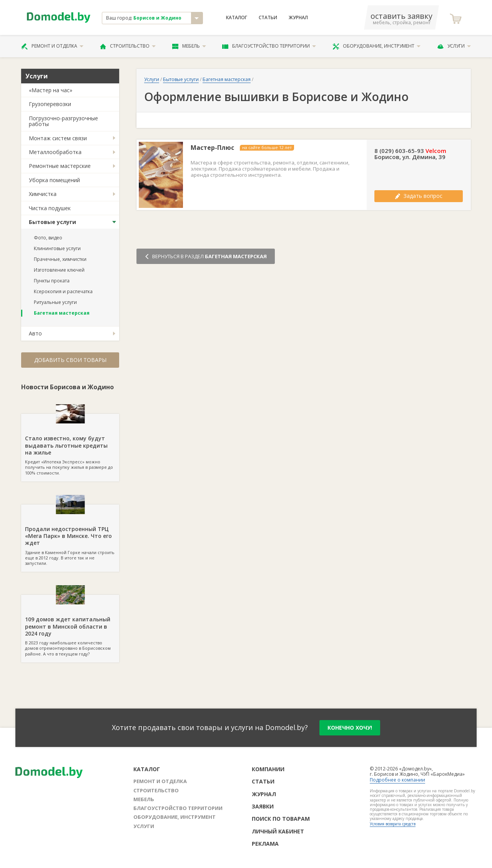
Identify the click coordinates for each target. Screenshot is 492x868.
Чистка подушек (50, 208)
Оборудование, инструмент (376, 46)
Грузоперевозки (50, 104)
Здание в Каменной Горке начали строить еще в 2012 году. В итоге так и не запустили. (70, 535)
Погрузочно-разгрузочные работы (63, 121)
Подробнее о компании (397, 780)
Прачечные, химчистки (60, 259)
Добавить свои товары (70, 360)
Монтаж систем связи (58, 138)
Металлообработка (55, 152)
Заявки (263, 806)
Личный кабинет (278, 831)
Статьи (268, 18)
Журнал (298, 18)
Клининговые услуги (57, 248)
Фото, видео (48, 238)
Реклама (265, 844)
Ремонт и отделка (52, 46)
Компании (268, 769)
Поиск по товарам (281, 819)
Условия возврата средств (393, 824)
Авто (35, 333)
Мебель (189, 46)
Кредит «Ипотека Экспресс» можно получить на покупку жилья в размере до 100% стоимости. (70, 445)
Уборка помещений (54, 180)
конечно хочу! (350, 728)
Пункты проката (52, 281)
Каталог (237, 18)
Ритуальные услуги (55, 302)
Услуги (454, 46)
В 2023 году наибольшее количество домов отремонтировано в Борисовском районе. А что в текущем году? (70, 626)
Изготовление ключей (59, 270)
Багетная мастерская (62, 313)
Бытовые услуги (52, 222)
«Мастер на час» (51, 90)
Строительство (128, 46)
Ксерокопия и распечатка (63, 291)
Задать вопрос (419, 196)
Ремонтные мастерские (60, 166)
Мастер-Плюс (212, 148)
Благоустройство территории (269, 46)
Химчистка (43, 194)
